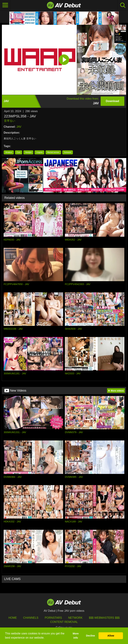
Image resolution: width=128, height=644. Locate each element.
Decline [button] (90, 636)
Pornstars (53, 618)
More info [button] (76, 636)
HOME (13, 618)
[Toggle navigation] (5, 5)
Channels (31, 618)
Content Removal (64, 622)
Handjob (28, 152)
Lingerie (39, 152)
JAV (19, 127)
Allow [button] (111, 636)
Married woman (53, 152)
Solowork (68, 152)
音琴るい (10, 121)
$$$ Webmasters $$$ (104, 618)
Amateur (9, 152)
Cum (19, 152)
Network (75, 618)
